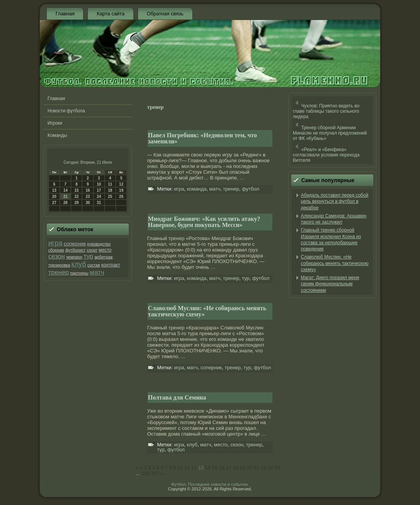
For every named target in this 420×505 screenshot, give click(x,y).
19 (121, 190)
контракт (111, 265)
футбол (250, 189)
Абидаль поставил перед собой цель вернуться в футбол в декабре (335, 202)
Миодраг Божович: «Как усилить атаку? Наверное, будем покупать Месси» (204, 222)
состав (94, 265)
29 (76, 203)
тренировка (59, 265)
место (105, 250)
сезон (57, 256)
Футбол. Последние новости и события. (210, 484)
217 (155, 473)
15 (76, 190)
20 (54, 197)
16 (88, 190)
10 (99, 184)
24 (99, 197)
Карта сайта (110, 14)
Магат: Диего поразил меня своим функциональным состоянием (330, 284)
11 (110, 184)
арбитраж (103, 257)
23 (88, 197)
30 (88, 203)
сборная (56, 250)
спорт (92, 250)
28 (65, 203)
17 (99, 190)
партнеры (79, 273)
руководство (99, 244)
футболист (75, 250)
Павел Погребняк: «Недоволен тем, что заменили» (202, 138)
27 (54, 203)
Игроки (55, 123)
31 (99, 203)
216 (145, 473)
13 (54, 190)
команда (197, 189)
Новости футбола (66, 111)
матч (97, 272)
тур (88, 256)
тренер (59, 272)
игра (55, 243)
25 (110, 197)
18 (110, 190)
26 (121, 197)
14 (65, 190)
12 (121, 184)
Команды (57, 135)
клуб (79, 264)
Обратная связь (165, 14)
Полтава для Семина (177, 397)
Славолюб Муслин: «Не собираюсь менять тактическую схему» (207, 311)
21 (65, 197)
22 (76, 197)
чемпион (74, 257)
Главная (65, 14)
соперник (75, 244)
